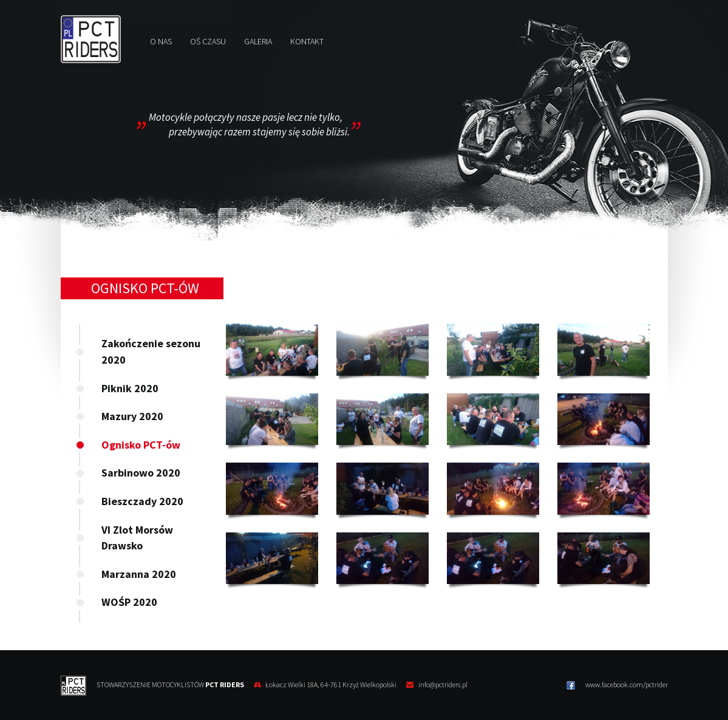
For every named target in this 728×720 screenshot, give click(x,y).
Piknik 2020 (130, 388)
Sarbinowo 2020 (141, 473)
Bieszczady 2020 (142, 501)
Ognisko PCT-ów (141, 445)
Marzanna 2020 (139, 574)
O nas (161, 41)
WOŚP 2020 (129, 602)
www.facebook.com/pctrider (617, 685)
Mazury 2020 (132, 416)
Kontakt (307, 41)
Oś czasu (208, 41)
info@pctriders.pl (443, 684)
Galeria (258, 41)
